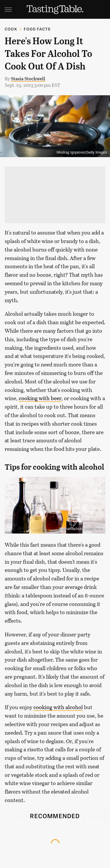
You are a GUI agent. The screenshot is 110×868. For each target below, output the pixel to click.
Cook (11, 29)
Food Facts (37, 29)
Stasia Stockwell (28, 78)
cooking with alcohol (58, 707)
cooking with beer (40, 398)
